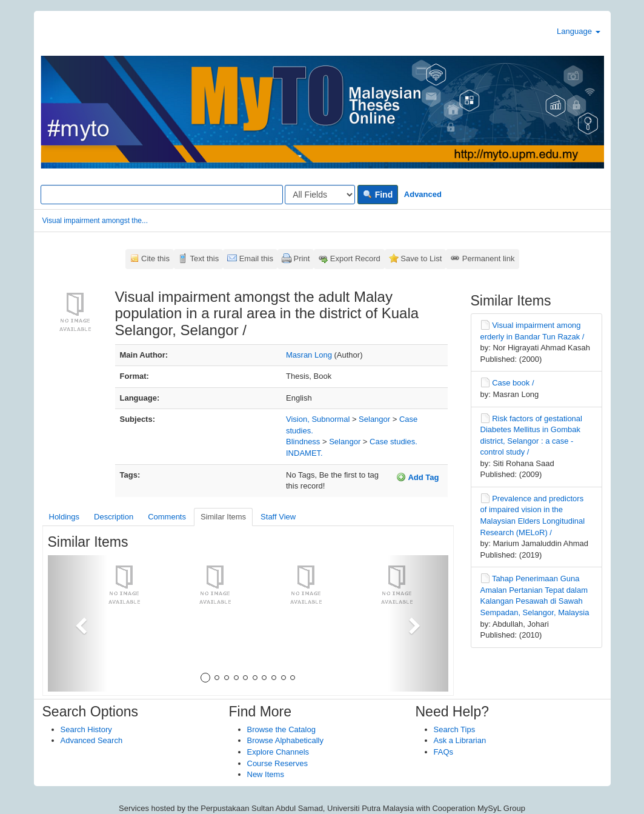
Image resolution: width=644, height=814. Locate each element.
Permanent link (489, 259)
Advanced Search (92, 740)
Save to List (421, 259)
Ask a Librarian (460, 740)
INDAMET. (304, 453)
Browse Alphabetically (285, 740)
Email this (256, 259)
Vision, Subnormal (318, 419)
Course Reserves (277, 763)
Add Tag (417, 477)
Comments (167, 517)
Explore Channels (278, 752)
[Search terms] (162, 195)
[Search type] (320, 195)
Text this (204, 259)
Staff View (278, 517)
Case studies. (393, 442)
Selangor (374, 419)
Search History (86, 729)
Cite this (155, 259)
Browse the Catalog (281, 729)
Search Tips (455, 729)
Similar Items (223, 517)
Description (114, 517)
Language (578, 31)
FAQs (444, 752)
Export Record (355, 259)
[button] (78, 623)
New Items (266, 774)
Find (378, 195)
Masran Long (309, 355)
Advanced (423, 194)
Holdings (65, 517)
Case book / (513, 383)
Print (302, 259)
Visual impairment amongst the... (95, 221)
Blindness (303, 442)
